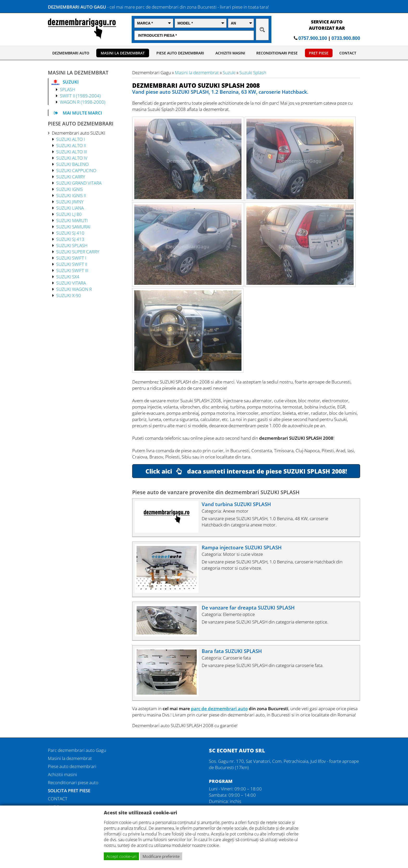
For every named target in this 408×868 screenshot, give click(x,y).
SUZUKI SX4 (68, 276)
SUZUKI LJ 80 (69, 214)
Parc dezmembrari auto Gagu (77, 750)
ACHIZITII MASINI (230, 53)
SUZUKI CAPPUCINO (76, 170)
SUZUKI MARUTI (72, 220)
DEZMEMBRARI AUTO (71, 53)
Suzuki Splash (253, 72)
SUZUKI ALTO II (71, 145)
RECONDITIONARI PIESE (277, 53)
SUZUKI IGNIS (69, 189)
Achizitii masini (62, 774)
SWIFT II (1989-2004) (80, 96)
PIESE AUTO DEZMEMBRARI (180, 53)
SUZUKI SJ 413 (70, 239)
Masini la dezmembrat (197, 72)
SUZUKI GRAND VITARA (79, 183)
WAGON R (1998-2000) (83, 102)
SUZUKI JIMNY (70, 202)
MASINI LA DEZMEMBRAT (123, 53)
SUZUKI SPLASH (72, 245)
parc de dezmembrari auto (219, 708)
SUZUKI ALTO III (72, 152)
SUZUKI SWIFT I (71, 258)
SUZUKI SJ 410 (70, 233)
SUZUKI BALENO (72, 164)
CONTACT (348, 53)
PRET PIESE (319, 53)
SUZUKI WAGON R (74, 289)
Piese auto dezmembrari (72, 766)
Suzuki (229, 72)
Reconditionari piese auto (73, 782)
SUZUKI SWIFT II (72, 264)
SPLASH (68, 89)
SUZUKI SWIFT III (72, 270)
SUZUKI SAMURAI (73, 227)
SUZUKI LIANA (70, 208)
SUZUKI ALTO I (71, 139)
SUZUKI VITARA (71, 283)
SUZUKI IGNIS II (71, 195)
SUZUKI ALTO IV (72, 158)
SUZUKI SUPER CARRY (78, 251)
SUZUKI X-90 (69, 295)
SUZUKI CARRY (71, 177)
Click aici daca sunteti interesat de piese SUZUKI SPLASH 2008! (246, 471)
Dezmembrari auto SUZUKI (78, 133)
